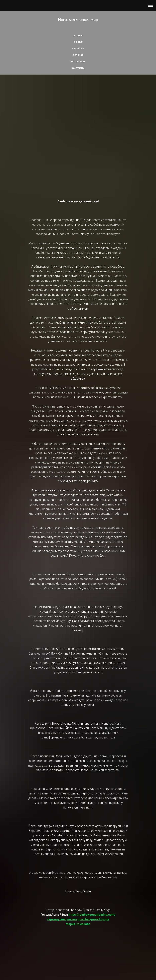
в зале (78, 35)
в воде (78, 42)
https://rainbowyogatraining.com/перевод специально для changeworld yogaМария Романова (81, 919)
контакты (78, 68)
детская (78, 55)
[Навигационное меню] (150, 5)
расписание (78, 61)
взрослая (78, 48)
